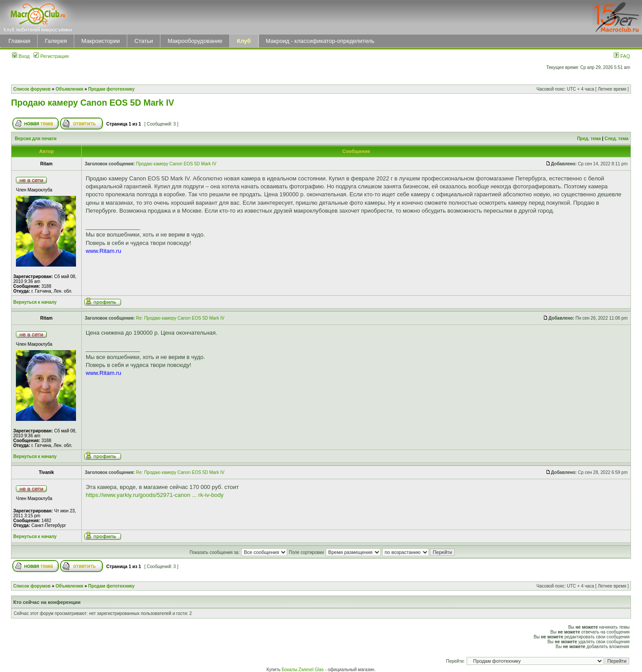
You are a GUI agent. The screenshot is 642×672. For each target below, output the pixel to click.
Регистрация (51, 56)
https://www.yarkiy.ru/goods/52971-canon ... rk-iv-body (155, 495)
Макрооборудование (195, 41)
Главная (19, 41)
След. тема (616, 139)
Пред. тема (589, 139)
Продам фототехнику (112, 89)
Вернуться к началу (35, 302)
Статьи (144, 41)
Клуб (244, 41)
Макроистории (101, 41)
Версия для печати (36, 139)
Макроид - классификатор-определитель (320, 41)
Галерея (56, 41)
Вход (21, 56)
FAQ (622, 56)
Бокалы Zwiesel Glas (304, 670)
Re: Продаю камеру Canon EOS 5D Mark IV (180, 318)
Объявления (70, 89)
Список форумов (32, 89)
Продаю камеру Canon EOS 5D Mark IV (93, 103)
